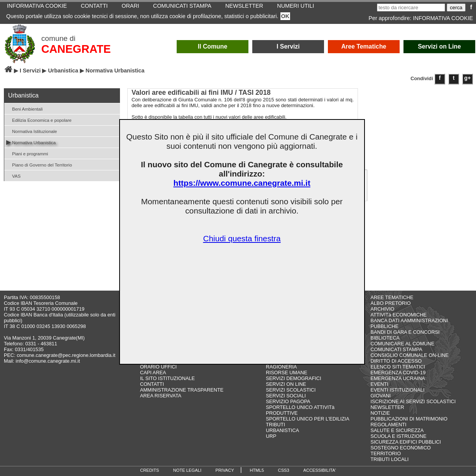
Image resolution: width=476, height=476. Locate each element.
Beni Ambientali (24, 108)
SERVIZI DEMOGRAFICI (293, 378)
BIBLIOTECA (385, 338)
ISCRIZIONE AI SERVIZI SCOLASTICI (413, 401)
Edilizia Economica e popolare (39, 120)
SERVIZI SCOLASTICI (291, 390)
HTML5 (257, 470)
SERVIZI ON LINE (286, 384)
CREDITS (149, 470)
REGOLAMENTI (388, 425)
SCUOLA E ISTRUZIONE (398, 436)
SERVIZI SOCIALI (286, 396)
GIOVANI (380, 396)
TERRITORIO (386, 453)
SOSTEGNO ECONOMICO (400, 448)
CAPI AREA (153, 373)
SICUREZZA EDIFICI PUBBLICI (406, 442)
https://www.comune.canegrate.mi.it (242, 183)
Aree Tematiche (364, 46)
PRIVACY (225, 470)
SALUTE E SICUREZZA (397, 430)
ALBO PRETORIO (390, 303)
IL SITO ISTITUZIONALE (167, 378)
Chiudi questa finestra (242, 238)
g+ (468, 78)
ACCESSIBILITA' (320, 470)
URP (271, 436)
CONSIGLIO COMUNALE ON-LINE (409, 355)
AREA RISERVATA (161, 396)
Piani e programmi (27, 153)
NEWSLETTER (387, 407)
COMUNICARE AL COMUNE (402, 344)
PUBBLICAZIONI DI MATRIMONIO (409, 419)
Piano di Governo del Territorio (39, 164)
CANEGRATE (76, 49)
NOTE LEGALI (187, 470)
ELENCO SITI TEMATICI (398, 367)
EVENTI (379, 384)
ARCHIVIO (382, 309)
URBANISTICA (282, 430)
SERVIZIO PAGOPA (288, 401)
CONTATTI (152, 384)
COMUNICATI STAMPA (396, 349)
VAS (13, 176)
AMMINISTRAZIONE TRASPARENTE (182, 390)
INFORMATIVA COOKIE (443, 18)
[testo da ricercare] (411, 8)
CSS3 (284, 470)
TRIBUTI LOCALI (389, 459)
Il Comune (213, 46)
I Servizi (288, 46)
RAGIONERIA (281, 367)
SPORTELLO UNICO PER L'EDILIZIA (307, 419)
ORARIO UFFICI (158, 367)
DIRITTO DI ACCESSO (396, 361)
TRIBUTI (275, 425)
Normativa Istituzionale (32, 131)
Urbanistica (63, 71)
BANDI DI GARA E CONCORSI (405, 332)
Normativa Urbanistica (31, 142)
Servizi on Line (439, 46)
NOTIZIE (380, 413)
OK (285, 16)
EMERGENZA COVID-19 (398, 373)
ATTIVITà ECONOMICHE (398, 315)
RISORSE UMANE (286, 373)
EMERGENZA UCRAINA (398, 378)
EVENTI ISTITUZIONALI (397, 390)
